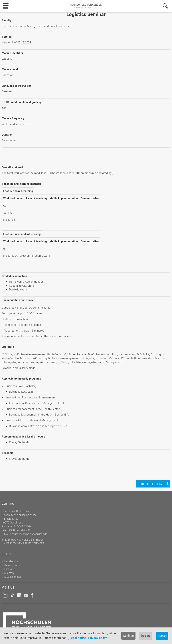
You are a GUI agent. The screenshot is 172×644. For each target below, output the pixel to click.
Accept (162, 636)
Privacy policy (98, 638)
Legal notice (78, 638)
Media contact (13, 577)
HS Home (10, 569)
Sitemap (9, 573)
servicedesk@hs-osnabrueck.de (29, 534)
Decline (146, 636)
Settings (128, 636)
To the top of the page (151, 484)
